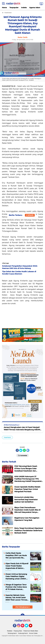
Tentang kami (12, 633)
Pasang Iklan (18, 631)
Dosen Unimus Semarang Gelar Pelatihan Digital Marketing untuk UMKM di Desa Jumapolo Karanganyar (17, 576)
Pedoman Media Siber (31, 631)
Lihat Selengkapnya (22, 607)
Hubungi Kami (23, 633)
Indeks (24, 8)
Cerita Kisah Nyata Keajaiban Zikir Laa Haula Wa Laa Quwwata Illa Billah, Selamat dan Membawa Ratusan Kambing (16, 555)
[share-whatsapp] (24, 450)
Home (4, 8)
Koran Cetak (33, 633)
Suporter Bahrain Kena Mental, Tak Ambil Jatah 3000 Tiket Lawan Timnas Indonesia (16, 598)
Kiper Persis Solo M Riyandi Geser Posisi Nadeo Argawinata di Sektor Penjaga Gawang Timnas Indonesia (17, 566)
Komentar (22, 455)
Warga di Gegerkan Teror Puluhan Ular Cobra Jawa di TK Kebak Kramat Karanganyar (16, 587)
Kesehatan (7, 437)
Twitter (28, 627)
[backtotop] (23, 616)
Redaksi (10, 631)
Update (30, 215)
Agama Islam (35, 8)
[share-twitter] (21, 450)
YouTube (32, 627)
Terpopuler (14, 8)
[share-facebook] (17, 450)
